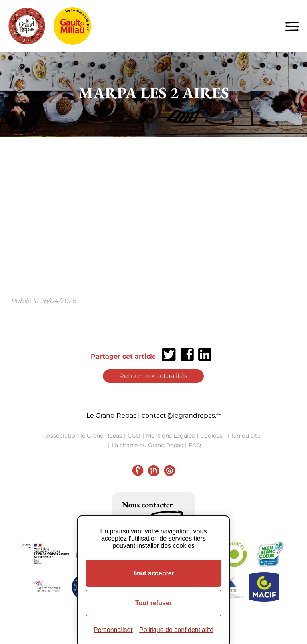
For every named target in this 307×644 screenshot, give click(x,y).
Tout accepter (153, 573)
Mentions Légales (170, 436)
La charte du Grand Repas (147, 445)
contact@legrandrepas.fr (181, 415)
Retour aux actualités (153, 376)
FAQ (195, 445)
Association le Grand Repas (84, 436)
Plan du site (244, 436)
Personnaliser (113, 630)
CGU (134, 436)
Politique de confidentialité (176, 630)
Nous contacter (147, 505)
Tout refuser (153, 603)
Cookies (211, 436)
